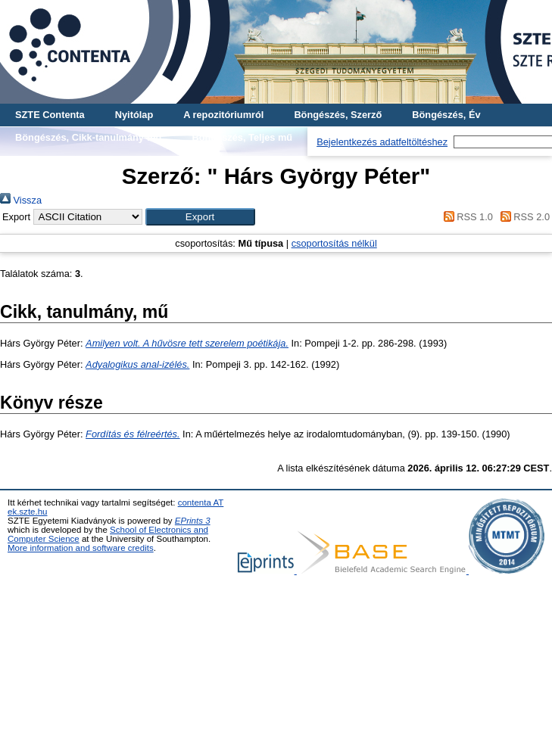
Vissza (21, 200)
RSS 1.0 (466, 217)
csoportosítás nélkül (334, 243)
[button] (200, 217)
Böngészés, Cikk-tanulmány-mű (88, 137)
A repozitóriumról (223, 115)
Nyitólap (134, 115)
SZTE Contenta (50, 115)
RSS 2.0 (522, 217)
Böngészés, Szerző (338, 115)
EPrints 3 (193, 521)
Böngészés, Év (446, 115)
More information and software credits (81, 548)
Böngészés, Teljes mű (242, 137)
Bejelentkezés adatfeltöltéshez (382, 142)
